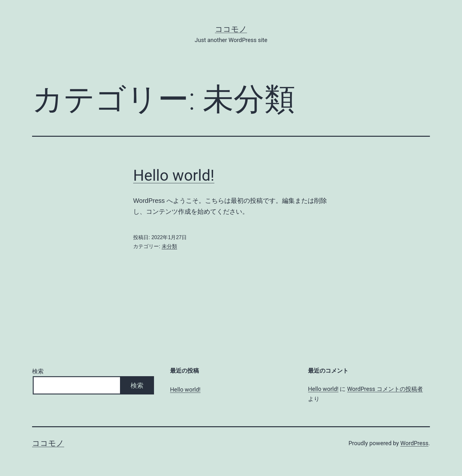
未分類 (169, 246)
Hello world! (174, 175)
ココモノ (231, 29)
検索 (38, 371)
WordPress (414, 443)
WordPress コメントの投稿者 (385, 389)
